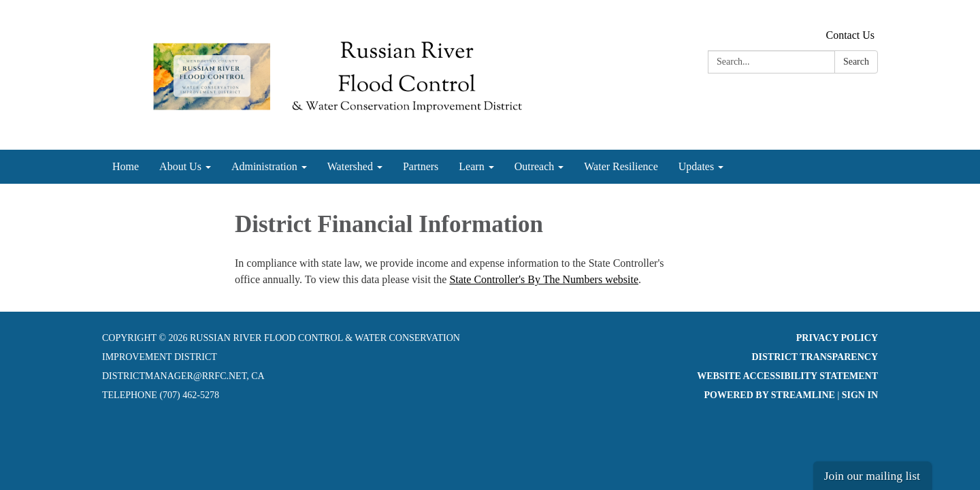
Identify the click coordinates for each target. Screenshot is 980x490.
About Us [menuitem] (180, 166)
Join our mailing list (872, 476)
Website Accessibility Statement (787, 376)
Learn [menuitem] (471, 166)
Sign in (860, 395)
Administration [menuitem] (264, 166)
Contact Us (850, 35)
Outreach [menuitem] (535, 166)
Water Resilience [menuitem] (621, 166)
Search (856, 62)
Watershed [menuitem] (350, 166)
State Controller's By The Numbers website (544, 279)
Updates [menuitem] (696, 166)
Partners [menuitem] (421, 166)
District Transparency (815, 357)
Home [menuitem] (126, 166)
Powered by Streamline (769, 395)
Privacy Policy (837, 338)
